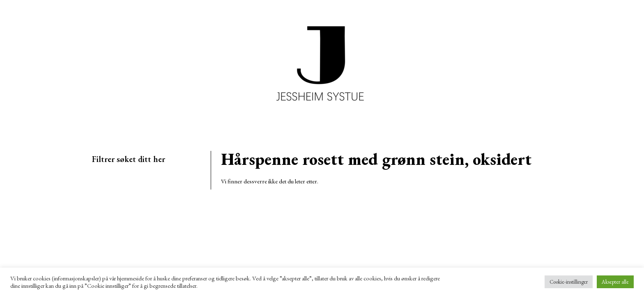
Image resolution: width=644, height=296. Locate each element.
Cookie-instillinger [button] (569, 282)
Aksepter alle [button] (615, 282)
